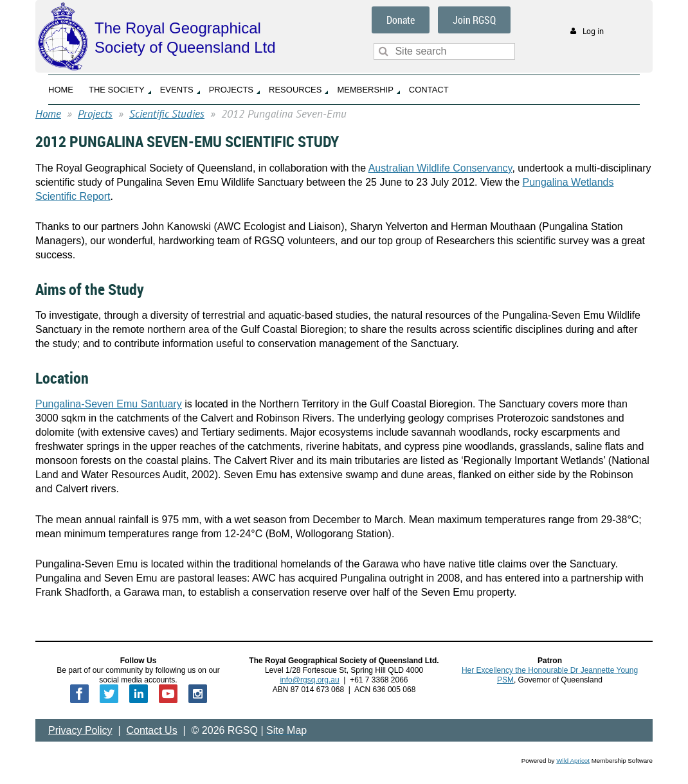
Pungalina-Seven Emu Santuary (109, 404)
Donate (401, 20)
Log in (593, 31)
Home (48, 114)
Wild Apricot (573, 761)
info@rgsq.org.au (309, 680)
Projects (95, 114)
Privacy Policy (80, 730)
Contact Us (152, 730)
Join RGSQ (474, 20)
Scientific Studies (167, 114)
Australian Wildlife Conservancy (440, 168)
